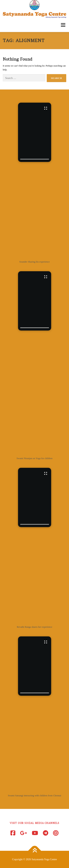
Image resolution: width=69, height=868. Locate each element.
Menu (63, 25)
